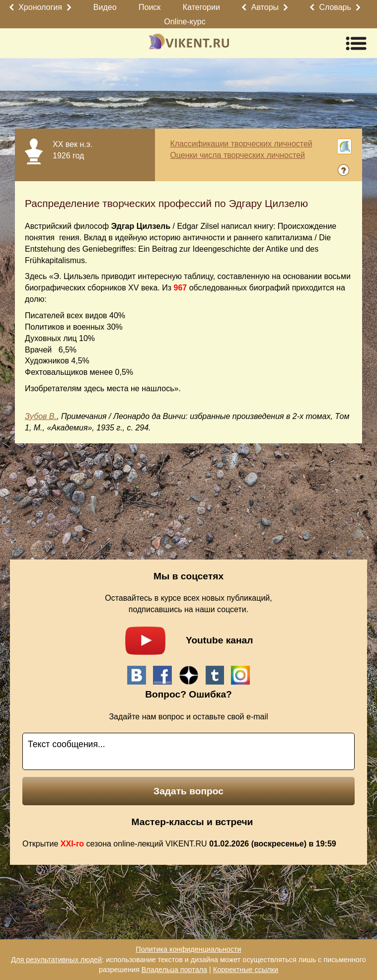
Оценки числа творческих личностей (237, 155)
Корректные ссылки (246, 970)
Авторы (265, 7)
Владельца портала (174, 970)
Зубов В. (41, 416)
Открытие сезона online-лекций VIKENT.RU (179, 844)
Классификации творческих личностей (241, 144)
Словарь (335, 7)
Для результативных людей (56, 960)
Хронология (40, 7)
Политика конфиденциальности (188, 949)
